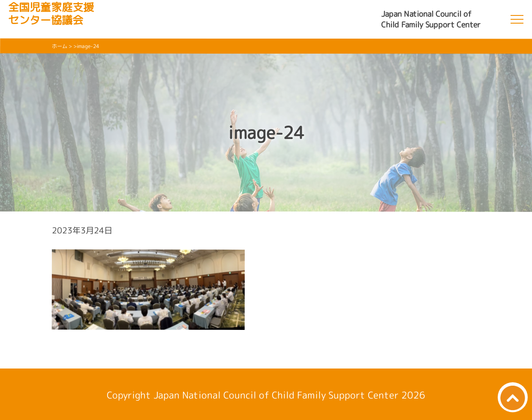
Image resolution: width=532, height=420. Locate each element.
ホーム (60, 46)
